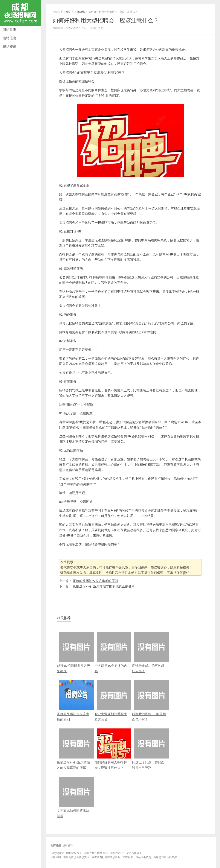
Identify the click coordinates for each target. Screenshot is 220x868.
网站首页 (9, 30)
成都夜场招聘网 (20, 13)
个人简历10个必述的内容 (112, 652)
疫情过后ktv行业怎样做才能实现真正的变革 (104, 586)
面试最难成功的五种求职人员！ (149, 652)
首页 (68, 12)
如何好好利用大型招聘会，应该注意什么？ (106, 20)
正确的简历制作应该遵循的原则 (95, 581)
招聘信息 (9, 38)
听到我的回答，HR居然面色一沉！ (149, 701)
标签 (105, 853)
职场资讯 (9, 46)
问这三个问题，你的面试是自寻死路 (149, 749)
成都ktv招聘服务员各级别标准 (74, 652)
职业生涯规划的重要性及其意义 (112, 701)
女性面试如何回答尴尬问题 (74, 797)
